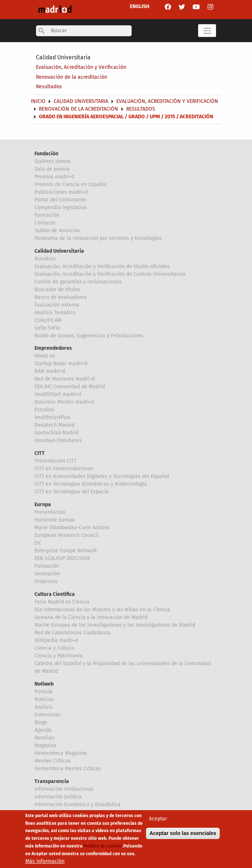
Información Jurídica (58, 797)
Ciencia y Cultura (54, 648)
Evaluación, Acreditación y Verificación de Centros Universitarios (110, 274)
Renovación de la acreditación (72, 77)
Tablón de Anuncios (57, 231)
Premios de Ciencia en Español (71, 184)
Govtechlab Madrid (56, 433)
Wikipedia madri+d (56, 640)
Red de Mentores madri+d (65, 379)
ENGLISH (140, 6)
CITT (40, 453)
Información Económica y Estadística (78, 804)
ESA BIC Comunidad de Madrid (70, 387)
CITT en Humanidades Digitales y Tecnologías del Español (102, 476)
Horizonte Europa (55, 520)
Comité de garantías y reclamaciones (78, 282)
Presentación (50, 512)
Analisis (44, 707)
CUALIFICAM (48, 320)
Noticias (44, 699)
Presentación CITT (55, 461)
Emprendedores (53, 348)
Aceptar (158, 819)
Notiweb (44, 684)
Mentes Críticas (53, 761)
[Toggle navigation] (207, 31)
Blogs (41, 722)
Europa (43, 505)
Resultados (49, 87)
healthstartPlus (52, 417)
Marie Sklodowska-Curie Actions (72, 528)
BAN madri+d (50, 371)
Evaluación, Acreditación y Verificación (81, 67)
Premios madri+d (54, 177)
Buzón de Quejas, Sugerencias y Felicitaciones (89, 336)
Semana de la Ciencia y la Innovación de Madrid (91, 617)
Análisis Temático (55, 313)
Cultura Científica (55, 594)
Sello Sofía (47, 328)
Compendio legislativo (61, 207)
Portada (44, 692)
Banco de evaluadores (61, 297)
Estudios (44, 410)
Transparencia (52, 781)
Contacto (45, 223)
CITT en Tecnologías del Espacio (72, 492)
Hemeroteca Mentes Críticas (68, 769)
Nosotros (45, 259)
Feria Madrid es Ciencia (62, 602)
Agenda (43, 730)
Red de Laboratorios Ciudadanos (73, 633)
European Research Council (66, 535)
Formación (47, 215)
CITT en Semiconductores (64, 469)
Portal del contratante (60, 200)
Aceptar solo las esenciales (183, 833)
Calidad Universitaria (63, 57)
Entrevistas (48, 715)
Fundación (46, 154)
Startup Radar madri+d (61, 363)
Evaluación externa (57, 305)
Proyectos (46, 581)
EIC (38, 543)
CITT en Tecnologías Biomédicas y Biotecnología (91, 484)
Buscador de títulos (57, 290)
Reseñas (44, 738)
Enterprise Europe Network (66, 551)
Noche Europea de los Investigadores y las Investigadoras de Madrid (115, 625)
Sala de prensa (52, 169)
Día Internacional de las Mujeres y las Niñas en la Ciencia (102, 610)
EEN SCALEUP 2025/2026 (62, 558)
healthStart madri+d (58, 394)
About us (45, 356)
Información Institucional (64, 789)
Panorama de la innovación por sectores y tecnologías (98, 238)
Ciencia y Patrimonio (59, 656)
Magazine (45, 745)
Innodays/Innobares (58, 440)
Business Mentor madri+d (64, 402)
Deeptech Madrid (54, 425)
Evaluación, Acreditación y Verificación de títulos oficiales (102, 266)
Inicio (38, 101)
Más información (45, 861)
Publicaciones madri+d (61, 192)
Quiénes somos (53, 161)
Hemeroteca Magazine (61, 753)
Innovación (47, 574)
